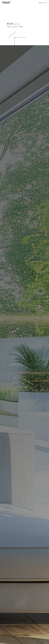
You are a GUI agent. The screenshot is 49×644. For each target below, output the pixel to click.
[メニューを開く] (45, 3)
